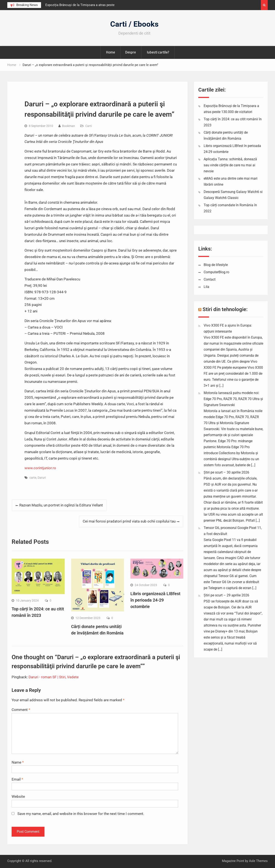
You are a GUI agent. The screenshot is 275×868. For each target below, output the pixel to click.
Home (110, 52)
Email (17, 779)
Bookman (69, 126)
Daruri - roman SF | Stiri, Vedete (54, 677)
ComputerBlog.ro (216, 272)
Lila (206, 287)
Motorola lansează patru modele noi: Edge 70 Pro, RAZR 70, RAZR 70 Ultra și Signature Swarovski (233, 399)
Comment (21, 710)
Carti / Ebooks (134, 24)
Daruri (42, 478)
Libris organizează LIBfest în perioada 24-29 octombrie (155, 600)
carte (33, 478)
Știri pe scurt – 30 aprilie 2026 (226, 472)
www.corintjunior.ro (40, 468)
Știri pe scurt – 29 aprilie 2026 (226, 595)
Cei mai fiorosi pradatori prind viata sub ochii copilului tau (129, 521)
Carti (89, 126)
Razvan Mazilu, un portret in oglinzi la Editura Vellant (61, 505)
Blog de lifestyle (216, 265)
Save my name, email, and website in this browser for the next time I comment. (81, 814)
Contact (210, 279)
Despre (130, 52)
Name (18, 762)
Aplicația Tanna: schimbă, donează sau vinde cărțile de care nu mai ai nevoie (230, 165)
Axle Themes (258, 861)
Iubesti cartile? (158, 52)
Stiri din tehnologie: (225, 309)
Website (18, 796)
